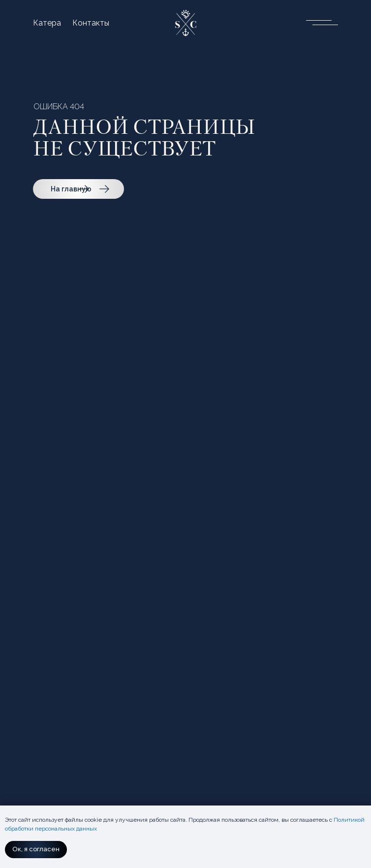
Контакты (91, 23)
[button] (318, 22)
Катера (47, 23)
